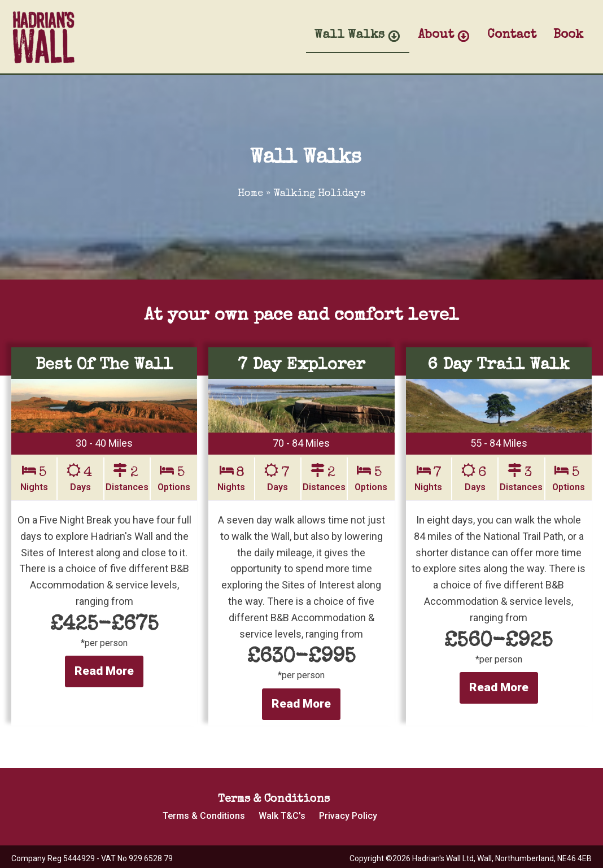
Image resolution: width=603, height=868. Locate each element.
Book (568, 36)
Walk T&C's (282, 816)
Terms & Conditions (204, 816)
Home (250, 194)
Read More (104, 671)
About (444, 36)
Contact (512, 36)
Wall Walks (358, 36)
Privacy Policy (348, 816)
